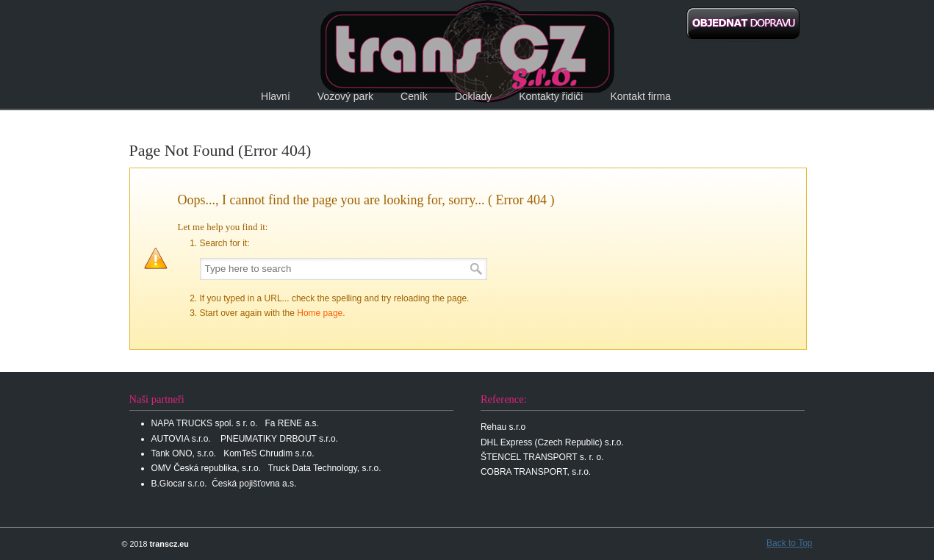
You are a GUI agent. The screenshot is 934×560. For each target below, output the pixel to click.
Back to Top (789, 543)
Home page (320, 313)
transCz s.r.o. (467, 51)
